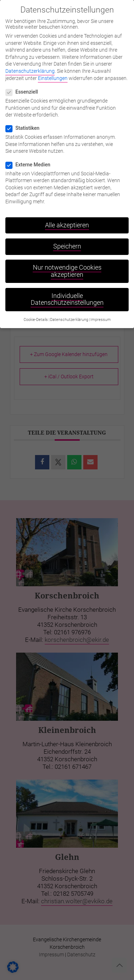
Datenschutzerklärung (30, 66)
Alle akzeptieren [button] (67, 220)
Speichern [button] (67, 241)
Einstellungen (53, 72)
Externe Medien (31, 159)
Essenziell (25, 86)
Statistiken (25, 123)
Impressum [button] (101, 314)
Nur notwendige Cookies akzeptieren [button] (67, 266)
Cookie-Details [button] (36, 314)
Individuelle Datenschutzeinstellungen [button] (67, 294)
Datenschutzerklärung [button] (69, 314)
